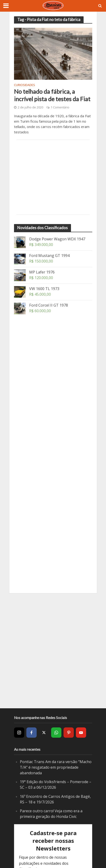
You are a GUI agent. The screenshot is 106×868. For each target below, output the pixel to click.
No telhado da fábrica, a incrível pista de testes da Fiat (52, 95)
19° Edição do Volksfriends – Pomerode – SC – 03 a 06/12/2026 (56, 785)
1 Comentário (60, 107)
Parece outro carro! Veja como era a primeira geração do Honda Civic (51, 814)
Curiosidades (25, 85)
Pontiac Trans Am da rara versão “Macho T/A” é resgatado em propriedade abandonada (56, 767)
